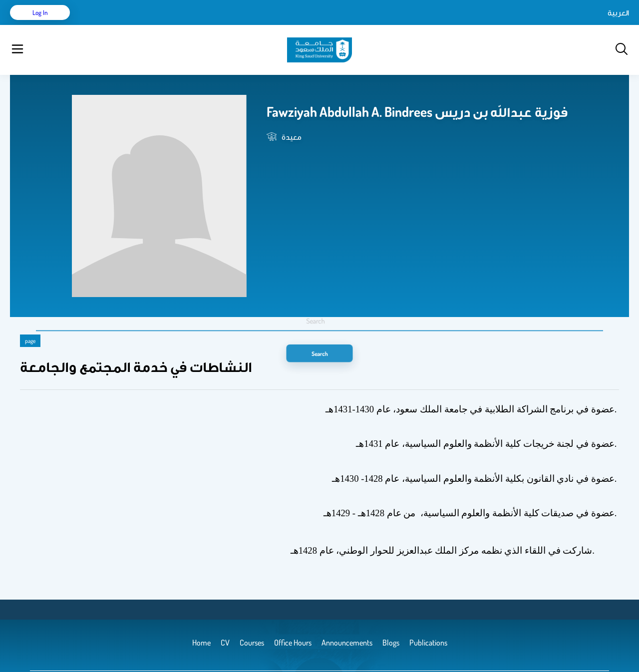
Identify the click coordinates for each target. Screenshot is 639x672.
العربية (533, 25)
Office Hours (326, 25)
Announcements (272, 25)
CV (123, 25)
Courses (197, 25)
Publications (156, 25)
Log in (592, 25)
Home (99, 25)
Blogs (228, 25)
